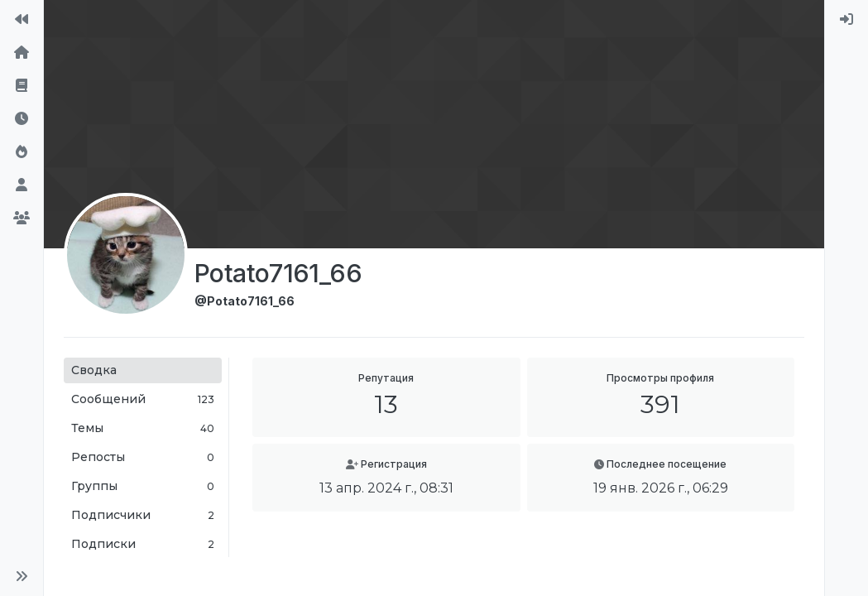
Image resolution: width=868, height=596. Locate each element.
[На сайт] (22, 20)
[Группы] (22, 219)
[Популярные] (22, 152)
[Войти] (846, 20)
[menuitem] (846, 20)
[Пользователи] (22, 185)
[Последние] (22, 119)
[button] (22, 576)
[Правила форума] (22, 86)
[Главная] (22, 53)
